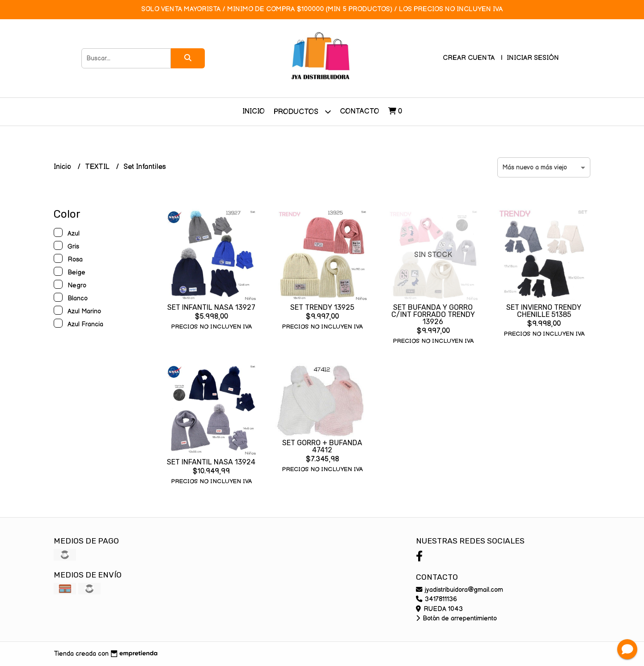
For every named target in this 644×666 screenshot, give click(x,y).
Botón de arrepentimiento (456, 618)
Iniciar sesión (533, 58)
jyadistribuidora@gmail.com (460, 590)
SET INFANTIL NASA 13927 (211, 307)
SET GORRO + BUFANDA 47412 (322, 446)
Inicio (254, 112)
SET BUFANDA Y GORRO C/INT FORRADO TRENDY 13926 (433, 314)
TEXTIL (98, 167)
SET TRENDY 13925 (322, 307)
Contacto (360, 112)
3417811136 (436, 599)
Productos (302, 112)
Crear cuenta (469, 58)
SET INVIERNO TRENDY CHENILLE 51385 (544, 311)
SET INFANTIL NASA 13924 (211, 462)
